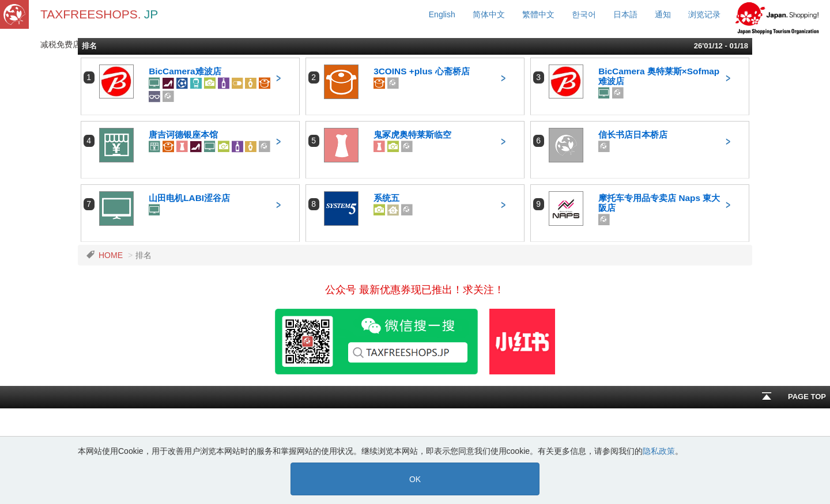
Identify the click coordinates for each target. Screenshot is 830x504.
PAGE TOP (794, 400)
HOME (111, 255)
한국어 (584, 14)
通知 (663, 14)
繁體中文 (538, 14)
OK (415, 479)
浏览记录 (704, 14)
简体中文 (489, 14)
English (442, 14)
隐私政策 (659, 451)
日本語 (625, 14)
